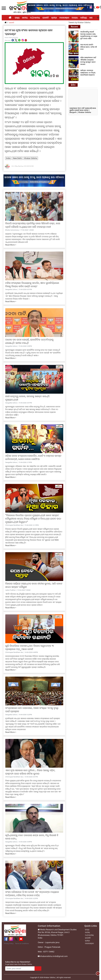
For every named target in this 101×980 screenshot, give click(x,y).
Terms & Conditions (22, 943)
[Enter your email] (20, 969)
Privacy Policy (9, 943)
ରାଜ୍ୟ (17, 18)
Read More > (11, 245)
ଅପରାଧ (75, 18)
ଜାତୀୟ (25, 18)
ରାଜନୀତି (46, 18)
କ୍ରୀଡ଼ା (54, 18)
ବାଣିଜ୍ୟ (84, 18)
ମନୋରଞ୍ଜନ (64, 18)
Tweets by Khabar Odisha (79, 22)
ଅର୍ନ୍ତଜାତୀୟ (35, 18)
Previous (94, 18)
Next (98, 18)
